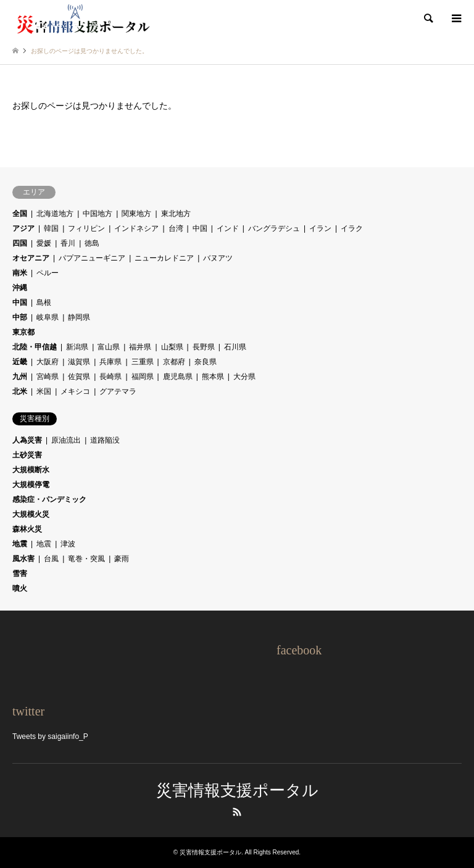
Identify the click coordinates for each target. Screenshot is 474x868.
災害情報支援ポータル (237, 791)
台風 (51, 559)
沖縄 (20, 288)
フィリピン (86, 228)
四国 (20, 243)
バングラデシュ (274, 228)
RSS (237, 812)
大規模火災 (31, 514)
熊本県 (213, 377)
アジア (23, 228)
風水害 (23, 559)
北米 (20, 391)
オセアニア (31, 258)
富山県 (109, 347)
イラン (320, 228)
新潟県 (77, 347)
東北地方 (176, 214)
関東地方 (136, 214)
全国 (20, 214)
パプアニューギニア (92, 258)
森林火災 (27, 529)
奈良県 (206, 362)
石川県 (235, 347)
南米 (20, 273)
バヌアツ (218, 258)
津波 (68, 544)
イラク (352, 228)
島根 (44, 303)
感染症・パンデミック (49, 499)
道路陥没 (105, 440)
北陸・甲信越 (35, 347)
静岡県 (79, 317)
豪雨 (122, 559)
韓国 (51, 228)
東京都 (23, 332)
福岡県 (143, 377)
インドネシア (136, 228)
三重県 (143, 362)
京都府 (174, 362)
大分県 (244, 377)
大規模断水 (31, 470)
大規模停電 (31, 485)
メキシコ (75, 391)
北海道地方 (55, 214)
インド (228, 228)
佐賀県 (79, 377)
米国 (44, 391)
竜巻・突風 (86, 559)
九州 (20, 377)
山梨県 (172, 347)
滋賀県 (79, 362)
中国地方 (98, 214)
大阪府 (48, 362)
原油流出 (66, 440)
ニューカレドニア (164, 258)
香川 (68, 243)
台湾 (176, 228)
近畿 (20, 362)
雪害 (20, 574)
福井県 (140, 347)
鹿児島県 (178, 377)
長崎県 (110, 377)
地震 (20, 544)
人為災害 (27, 440)
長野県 (204, 347)
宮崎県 (48, 377)
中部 (20, 317)
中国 (200, 228)
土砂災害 (27, 455)
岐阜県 (48, 317)
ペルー (48, 273)
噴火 (20, 588)
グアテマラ (118, 391)
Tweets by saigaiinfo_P (50, 737)
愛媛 (44, 243)
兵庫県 (110, 362)
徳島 (92, 243)
